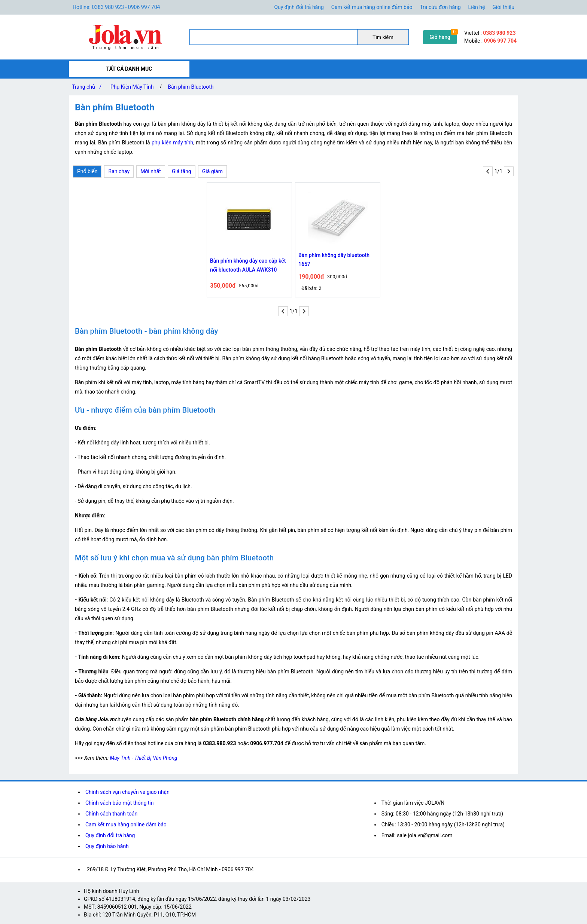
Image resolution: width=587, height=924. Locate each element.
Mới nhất (151, 171)
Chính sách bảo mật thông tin (120, 803)
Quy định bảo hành (107, 846)
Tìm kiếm (383, 37)
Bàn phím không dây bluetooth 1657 (334, 260)
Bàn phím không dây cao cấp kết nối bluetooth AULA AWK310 (248, 265)
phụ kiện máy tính (172, 143)
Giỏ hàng (440, 37)
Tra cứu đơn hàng (440, 7)
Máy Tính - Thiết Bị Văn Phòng (143, 758)
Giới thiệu (503, 7)
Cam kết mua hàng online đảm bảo (372, 7)
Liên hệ (477, 7)
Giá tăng (182, 171)
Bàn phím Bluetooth (191, 87)
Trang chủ (88, 87)
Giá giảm (212, 171)
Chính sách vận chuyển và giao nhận (127, 792)
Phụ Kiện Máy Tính (132, 87)
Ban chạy (119, 171)
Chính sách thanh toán (111, 814)
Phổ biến (87, 171)
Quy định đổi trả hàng (299, 7)
